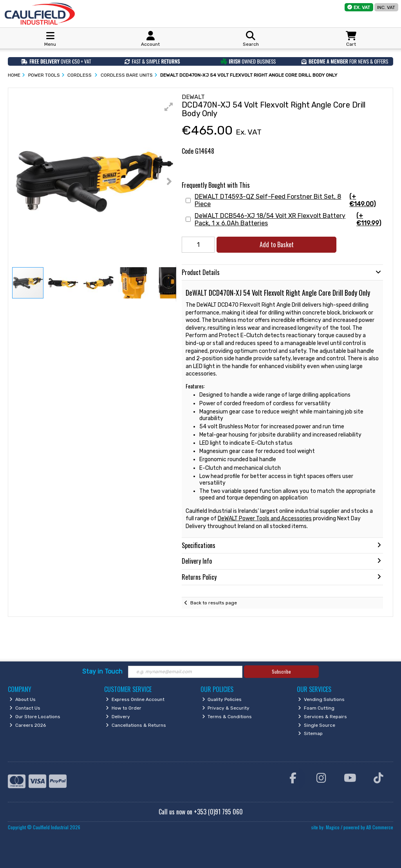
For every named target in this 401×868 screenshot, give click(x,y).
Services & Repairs (322, 717)
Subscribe (281, 671)
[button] (169, 107)
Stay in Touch (102, 671)
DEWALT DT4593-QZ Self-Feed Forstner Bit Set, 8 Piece (288, 200)
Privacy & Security (226, 708)
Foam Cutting (316, 708)
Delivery (118, 717)
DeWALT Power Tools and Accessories (265, 518)
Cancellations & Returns (136, 725)
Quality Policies (222, 699)
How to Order (124, 708)
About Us (23, 699)
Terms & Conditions (227, 717)
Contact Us (25, 708)
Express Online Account (135, 699)
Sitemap (310, 733)
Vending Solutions (321, 699)
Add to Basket (277, 244)
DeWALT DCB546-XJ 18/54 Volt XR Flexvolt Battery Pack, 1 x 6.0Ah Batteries (288, 219)
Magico (333, 827)
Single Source (317, 725)
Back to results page (214, 603)
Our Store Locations (35, 717)
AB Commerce (380, 827)
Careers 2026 (28, 725)
